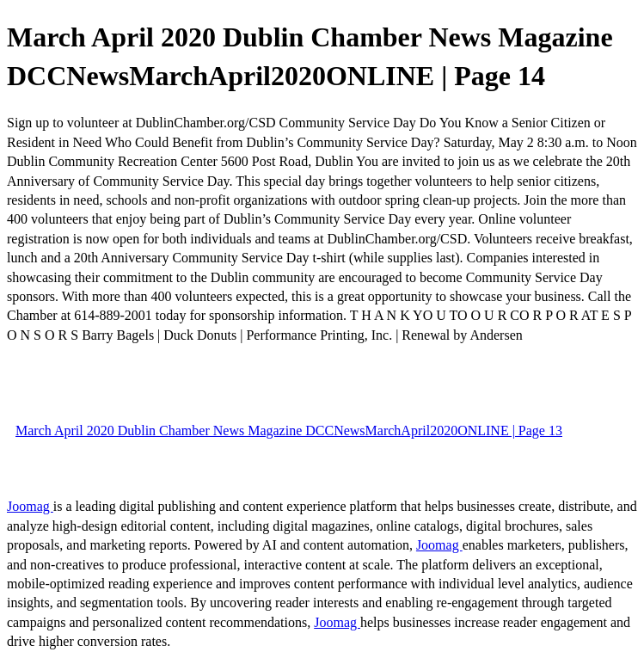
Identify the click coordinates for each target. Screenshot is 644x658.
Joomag (30, 506)
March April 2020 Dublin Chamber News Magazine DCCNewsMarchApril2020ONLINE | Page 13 (289, 430)
